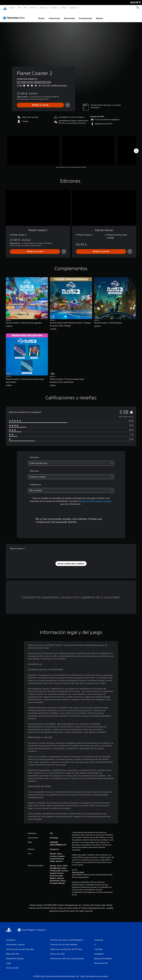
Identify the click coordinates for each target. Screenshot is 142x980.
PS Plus (33, 8)
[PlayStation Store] (14, 15)
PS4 (25, 8)
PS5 (19, 8)
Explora (99, 16)
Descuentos (69, 16)
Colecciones (54, 16)
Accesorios (43, 8)
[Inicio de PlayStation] (5, 8)
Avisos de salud (78, 870)
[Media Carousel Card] (33, 148)
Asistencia (73, 8)
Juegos (11, 8)
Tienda (63, 8)
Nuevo (42, 16)
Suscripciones (85, 16)
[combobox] (71, 461)
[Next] (136, 148)
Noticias (54, 8)
